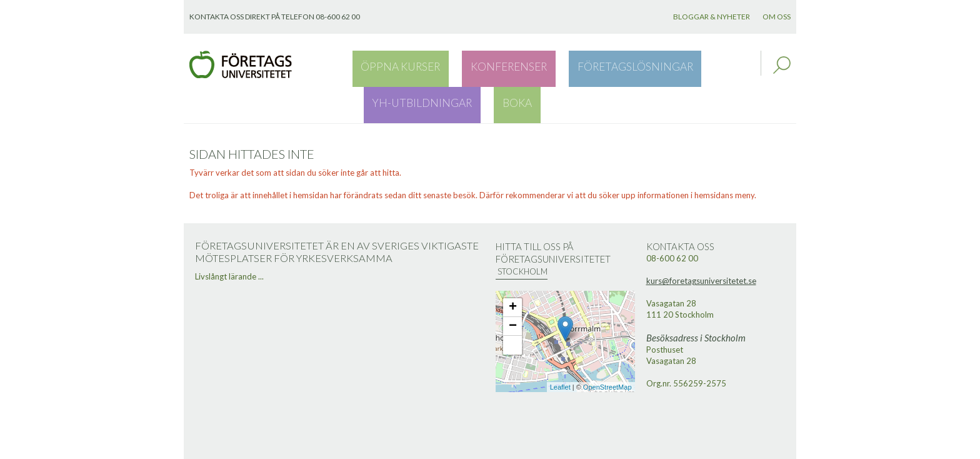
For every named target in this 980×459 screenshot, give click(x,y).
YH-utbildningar (663, 65)
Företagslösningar (560, 65)
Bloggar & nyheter (712, 17)
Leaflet (560, 351)
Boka (730, 65)
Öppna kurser (387, 65)
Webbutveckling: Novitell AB (490, 448)
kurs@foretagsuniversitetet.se (701, 245)
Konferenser (466, 65)
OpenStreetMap (607, 351)
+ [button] (513, 272)
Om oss (777, 17)
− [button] (513, 291)
